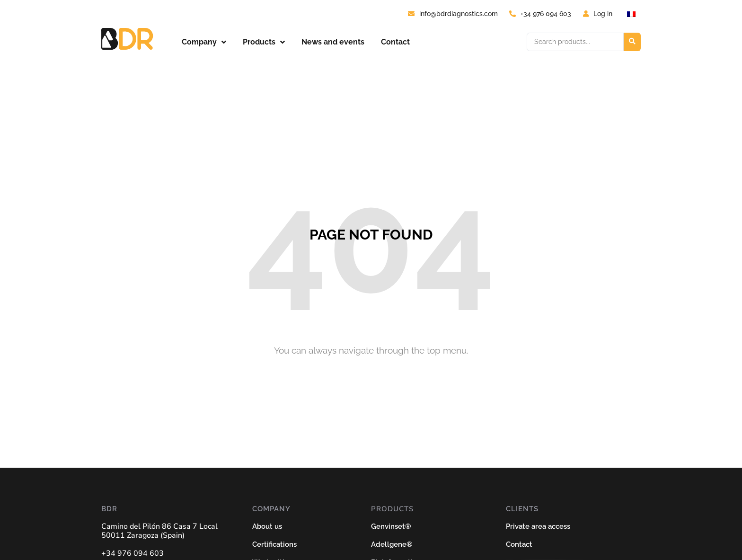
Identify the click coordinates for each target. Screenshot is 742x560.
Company (204, 42)
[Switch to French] (631, 14)
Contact (395, 42)
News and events (333, 42)
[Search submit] (632, 42)
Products (264, 42)
